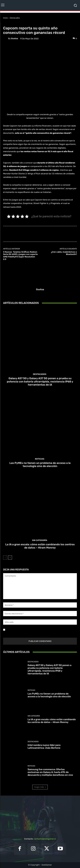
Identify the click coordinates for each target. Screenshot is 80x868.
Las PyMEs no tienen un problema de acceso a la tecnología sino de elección (40, 464)
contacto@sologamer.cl (45, 839)
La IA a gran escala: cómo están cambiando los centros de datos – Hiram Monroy (40, 546)
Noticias (21, 23)
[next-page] (10, 558)
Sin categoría (40, 540)
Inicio (5, 18)
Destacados (15, 18)
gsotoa (15, 38)
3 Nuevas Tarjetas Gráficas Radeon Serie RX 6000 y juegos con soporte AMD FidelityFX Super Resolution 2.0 (20, 256)
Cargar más (40, 787)
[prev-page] (5, 558)
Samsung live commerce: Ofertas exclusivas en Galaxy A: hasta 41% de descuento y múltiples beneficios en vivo (50, 772)
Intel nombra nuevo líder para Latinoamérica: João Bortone (44, 746)
